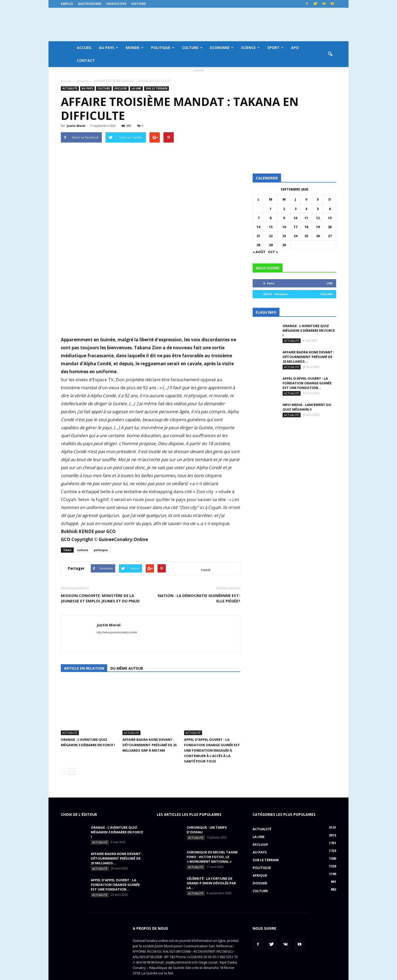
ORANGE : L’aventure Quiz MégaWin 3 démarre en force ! (309, 330)
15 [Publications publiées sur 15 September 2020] (271, 227)
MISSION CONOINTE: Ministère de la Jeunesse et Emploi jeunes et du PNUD (100, 598)
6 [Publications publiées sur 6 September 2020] (330, 209)
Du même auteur (127, 668)
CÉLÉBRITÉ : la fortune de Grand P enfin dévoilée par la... (211, 866)
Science (250, 48)
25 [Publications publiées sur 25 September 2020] (306, 236)
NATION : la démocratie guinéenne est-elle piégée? (199, 598)
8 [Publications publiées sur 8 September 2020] (271, 218)
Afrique (260, 858)
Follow (326, 294)
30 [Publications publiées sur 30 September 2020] (284, 245)
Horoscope (116, 4)
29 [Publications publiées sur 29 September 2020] (271, 245)
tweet (206, 570)
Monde (135, 48)
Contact (86, 60)
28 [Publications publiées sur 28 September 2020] (258, 245)
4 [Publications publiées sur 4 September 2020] (306, 209)
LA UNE (136, 88)
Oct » (273, 252)
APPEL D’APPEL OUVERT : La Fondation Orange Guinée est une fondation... (307, 383)
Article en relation (84, 668)
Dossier (260, 866)
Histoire (139, 4)
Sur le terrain (156, 88)
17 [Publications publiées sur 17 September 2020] (295, 227)
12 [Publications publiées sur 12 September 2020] (318, 218)
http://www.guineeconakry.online (117, 632)
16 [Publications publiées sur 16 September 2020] (284, 227)
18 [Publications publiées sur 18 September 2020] (306, 227)
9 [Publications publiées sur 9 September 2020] (284, 218)
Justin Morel (76, 126)
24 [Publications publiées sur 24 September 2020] (295, 236)
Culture (192, 48)
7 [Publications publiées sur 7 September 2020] (258, 218)
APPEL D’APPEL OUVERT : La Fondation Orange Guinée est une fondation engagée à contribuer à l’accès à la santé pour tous (212, 733)
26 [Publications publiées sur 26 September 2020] (318, 236)
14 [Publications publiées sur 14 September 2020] (258, 227)
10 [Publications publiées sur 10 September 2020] (295, 218)
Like (330, 283)
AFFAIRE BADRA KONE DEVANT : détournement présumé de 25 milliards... (308, 357)
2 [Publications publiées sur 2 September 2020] (284, 209)
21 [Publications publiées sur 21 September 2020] (258, 236)
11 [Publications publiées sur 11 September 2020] (306, 218)
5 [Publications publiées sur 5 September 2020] (318, 209)
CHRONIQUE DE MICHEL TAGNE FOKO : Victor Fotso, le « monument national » (212, 839)
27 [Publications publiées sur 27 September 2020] (330, 236)
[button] (330, 54)
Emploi (67, 4)
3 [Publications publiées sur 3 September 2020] (296, 209)
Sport (275, 48)
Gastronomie (90, 4)
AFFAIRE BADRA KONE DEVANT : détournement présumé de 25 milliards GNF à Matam (150, 727)
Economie (222, 48)
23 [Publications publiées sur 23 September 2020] (284, 236)
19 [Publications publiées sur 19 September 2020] (318, 227)
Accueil (84, 48)
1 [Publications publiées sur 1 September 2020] (271, 209)
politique (101, 550)
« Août (259, 252)
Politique (163, 48)
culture (83, 550)
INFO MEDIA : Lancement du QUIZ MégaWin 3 (307, 407)
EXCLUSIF (121, 88)
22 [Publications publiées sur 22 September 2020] (271, 236)
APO (295, 48)
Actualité (70, 88)
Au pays (109, 48)
